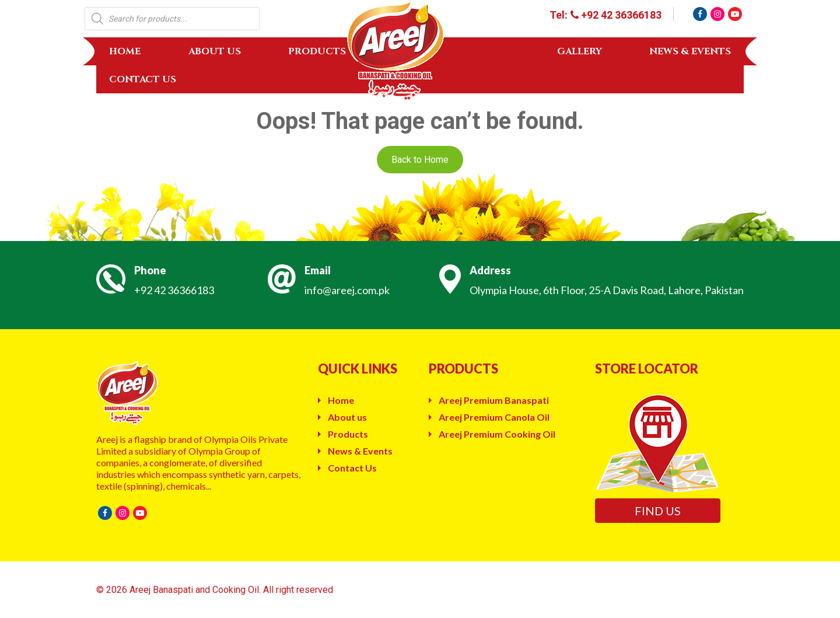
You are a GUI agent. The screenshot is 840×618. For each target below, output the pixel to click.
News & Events (690, 51)
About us (215, 51)
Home (125, 51)
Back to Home (420, 160)
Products (317, 51)
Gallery (580, 51)
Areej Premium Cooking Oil (497, 434)
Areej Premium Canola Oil (494, 417)
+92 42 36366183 (174, 290)
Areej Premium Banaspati (494, 400)
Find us (658, 511)
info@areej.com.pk (347, 290)
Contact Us (143, 79)
